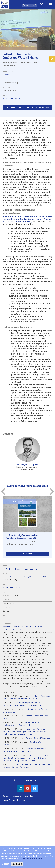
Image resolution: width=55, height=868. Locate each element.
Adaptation (8, 627)
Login (33, 796)
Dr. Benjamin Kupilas (12, 98)
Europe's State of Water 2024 (39, 738)
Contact (6, 796)
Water (18, 630)
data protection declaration (32, 859)
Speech (6, 75)
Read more (27, 554)
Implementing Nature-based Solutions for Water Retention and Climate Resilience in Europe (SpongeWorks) (26, 758)
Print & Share (52, 59)
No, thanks (17, 865)
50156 (5, 619)
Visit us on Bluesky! (34, 788)
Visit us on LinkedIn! (21, 788)
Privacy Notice (9, 800)
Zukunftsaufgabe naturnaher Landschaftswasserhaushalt (22, 537)
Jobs (26, 796)
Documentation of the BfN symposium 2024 (27, 108)
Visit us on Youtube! (28, 788)
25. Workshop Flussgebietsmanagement (20, 569)
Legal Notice (23, 800)
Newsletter (17, 796)
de (42, 4)
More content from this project (27, 486)
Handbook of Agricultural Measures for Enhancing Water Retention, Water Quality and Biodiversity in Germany (25, 732)
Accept (6, 865)
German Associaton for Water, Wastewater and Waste (26, 577)
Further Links (9, 692)
